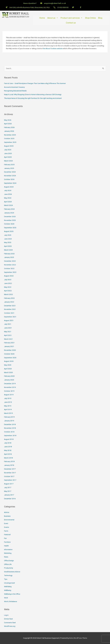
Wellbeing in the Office (12, 594)
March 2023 (8, 250)
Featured (7, 534)
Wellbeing (8, 590)
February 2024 (9, 209)
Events (7, 527)
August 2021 (9, 320)
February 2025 (9, 164)
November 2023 (10, 220)
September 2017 (10, 480)
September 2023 (10, 228)
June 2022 (8, 283)
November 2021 (10, 309)
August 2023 (9, 231)
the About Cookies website (53, 48)
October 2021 (9, 313)
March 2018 (8, 458)
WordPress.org (10, 626)
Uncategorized (9, 583)
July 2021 (8, 324)
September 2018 (10, 435)
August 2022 (9, 276)
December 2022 (10, 261)
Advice (7, 512)
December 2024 (10, 172)
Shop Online (90, 18)
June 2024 (8, 194)
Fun (5, 538)
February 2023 (9, 254)
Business (7, 516)
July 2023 (8, 235)
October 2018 (9, 432)
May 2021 (8, 332)
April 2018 (8, 454)
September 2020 (10, 358)
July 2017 (8, 487)
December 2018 (10, 424)
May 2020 (8, 365)
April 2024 (8, 202)
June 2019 (8, 402)
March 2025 (8, 161)
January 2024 (9, 213)
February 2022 (9, 298)
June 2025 (8, 153)
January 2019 (9, 421)
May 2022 (8, 287)
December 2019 (10, 384)
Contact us (71, 23)
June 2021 (8, 328)
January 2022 (9, 302)
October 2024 (9, 179)
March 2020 (8, 372)
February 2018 (9, 461)
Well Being (8, 586)
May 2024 (8, 198)
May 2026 (8, 120)
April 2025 (8, 157)
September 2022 (10, 272)
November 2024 (10, 176)
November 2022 (10, 265)
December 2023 (10, 216)
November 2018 (10, 428)
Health (6, 546)
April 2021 (8, 335)
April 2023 (8, 246)
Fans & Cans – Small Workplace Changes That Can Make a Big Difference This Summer (35, 83)
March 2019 (8, 413)
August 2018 (9, 439)
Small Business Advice (12, 572)
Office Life (8, 564)
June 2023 (8, 239)
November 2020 (10, 350)
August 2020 (9, 361)
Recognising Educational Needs (15, 91)
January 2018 (9, 465)
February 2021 (9, 343)
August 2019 (9, 395)
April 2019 (8, 409)
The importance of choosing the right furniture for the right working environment (33, 98)
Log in (6, 615)
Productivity (9, 568)
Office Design (9, 561)
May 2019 (8, 406)
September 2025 (10, 142)
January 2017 (9, 495)
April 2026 (8, 124)
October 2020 (9, 354)
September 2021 (10, 317)
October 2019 (9, 391)
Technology (8, 575)
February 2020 (9, 376)
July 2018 (8, 443)
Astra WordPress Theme (78, 638)
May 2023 (8, 242)
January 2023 (9, 257)
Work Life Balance (11, 601)
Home (42, 18)
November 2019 (10, 387)
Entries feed (8, 619)
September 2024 (10, 183)
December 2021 (10, 306)
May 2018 (8, 450)
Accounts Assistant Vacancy (14, 87)
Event (6, 523)
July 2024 (8, 190)
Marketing (8, 553)
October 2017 (9, 476)
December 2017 (10, 469)
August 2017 (9, 484)
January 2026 (9, 131)
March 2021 (8, 339)
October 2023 (9, 224)
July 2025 (8, 150)
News (6, 557)
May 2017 (8, 491)
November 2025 (10, 135)
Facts (6, 531)
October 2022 (9, 268)
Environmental (9, 520)
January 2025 (9, 168)
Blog (100, 18)
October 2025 (9, 138)
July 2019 (8, 398)
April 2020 (8, 369)
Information (8, 549)
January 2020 (9, 380)
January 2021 (9, 346)
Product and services (72, 18)
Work (6, 598)
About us (53, 18)
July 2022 (8, 280)
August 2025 (9, 146)
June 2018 (8, 447)
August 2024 (9, 187)
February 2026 (9, 127)
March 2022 (8, 294)
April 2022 (8, 291)
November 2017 (10, 473)
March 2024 (8, 205)
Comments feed (10, 623)
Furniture (7, 542)
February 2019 (9, 417)
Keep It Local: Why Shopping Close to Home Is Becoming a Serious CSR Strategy (33, 94)
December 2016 (10, 499)
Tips (6, 579)
